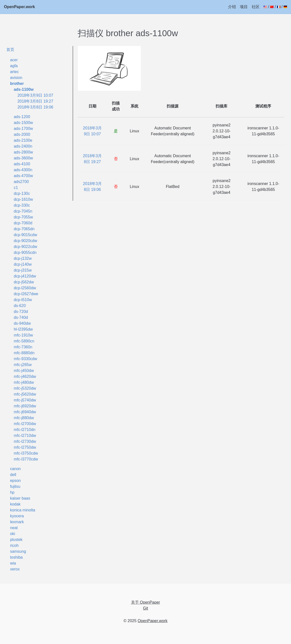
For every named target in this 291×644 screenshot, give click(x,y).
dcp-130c (22, 193)
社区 (256, 7)
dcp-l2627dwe (26, 294)
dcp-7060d (23, 223)
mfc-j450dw (24, 371)
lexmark (17, 522)
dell (13, 475)
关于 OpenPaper (145, 602)
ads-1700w (23, 129)
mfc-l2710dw (25, 436)
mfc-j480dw (24, 382)
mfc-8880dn (24, 353)
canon (15, 469)
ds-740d (21, 317)
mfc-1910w (23, 335)
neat (14, 528)
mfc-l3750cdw (26, 453)
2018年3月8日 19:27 (35, 101)
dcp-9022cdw (25, 247)
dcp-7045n (23, 211)
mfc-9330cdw (25, 359)
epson (15, 481)
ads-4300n (23, 170)
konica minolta (23, 510)
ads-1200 (22, 117)
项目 (244, 7)
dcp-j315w (23, 270)
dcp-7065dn (24, 229)
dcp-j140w (23, 264)
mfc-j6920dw (25, 406)
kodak (15, 504)
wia (13, 563)
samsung (18, 551)
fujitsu (15, 486)
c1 (16, 188)
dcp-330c (22, 205)
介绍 (232, 7)
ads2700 (21, 182)
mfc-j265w (23, 365)
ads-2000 (22, 134)
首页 (10, 49)
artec (15, 72)
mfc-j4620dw (25, 376)
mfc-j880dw (24, 418)
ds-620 (20, 306)
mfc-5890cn (24, 341)
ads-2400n (23, 146)
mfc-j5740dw (25, 400)
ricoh (14, 545)
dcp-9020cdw (25, 241)
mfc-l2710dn (25, 430)
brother (17, 84)
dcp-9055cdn (25, 253)
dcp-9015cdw (25, 235)
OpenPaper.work (19, 7)
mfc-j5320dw (25, 388)
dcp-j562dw (24, 282)
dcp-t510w (23, 300)
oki (13, 534)
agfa (14, 66)
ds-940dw (22, 323)
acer (14, 60)
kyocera (17, 516)
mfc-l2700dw (25, 424)
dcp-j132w (23, 258)
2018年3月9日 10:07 (35, 95)
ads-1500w (23, 123)
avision (16, 78)
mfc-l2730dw (25, 441)
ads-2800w (23, 152)
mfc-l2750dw (25, 447)
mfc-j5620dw (25, 394)
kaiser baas (20, 498)
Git (145, 608)
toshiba (16, 557)
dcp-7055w (23, 217)
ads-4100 (22, 164)
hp (12, 492)
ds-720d (21, 312)
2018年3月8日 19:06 (35, 107)
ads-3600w (23, 158)
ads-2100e (23, 140)
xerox (15, 569)
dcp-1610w (23, 199)
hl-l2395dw (23, 329)
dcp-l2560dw (25, 288)
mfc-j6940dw (25, 412)
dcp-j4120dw (25, 276)
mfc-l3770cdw (26, 459)
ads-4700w (23, 176)
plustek (16, 540)
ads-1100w (24, 89)
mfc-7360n (23, 347)
